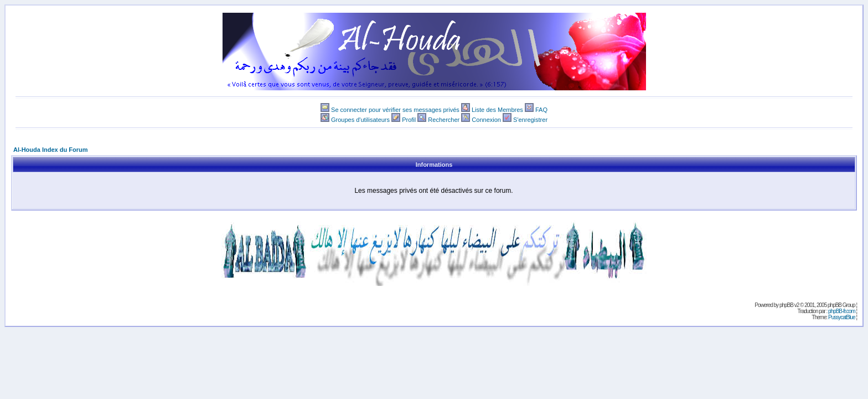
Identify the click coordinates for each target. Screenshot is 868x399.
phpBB (786, 305)
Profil (409, 120)
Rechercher (444, 120)
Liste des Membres (497, 110)
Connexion (486, 120)
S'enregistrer (530, 120)
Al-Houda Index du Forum (50, 150)
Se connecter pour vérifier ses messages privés (395, 110)
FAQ (541, 110)
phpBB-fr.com (842, 311)
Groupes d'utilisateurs (360, 120)
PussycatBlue (842, 317)
